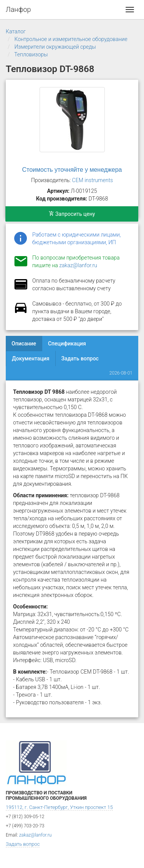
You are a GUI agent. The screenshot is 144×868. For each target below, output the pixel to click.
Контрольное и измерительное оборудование (71, 39)
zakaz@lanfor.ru (78, 265)
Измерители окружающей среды (55, 47)
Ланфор (18, 9)
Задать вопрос (80, 358)
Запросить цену (72, 214)
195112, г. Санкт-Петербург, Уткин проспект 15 (59, 807)
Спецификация (67, 344)
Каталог (16, 31)
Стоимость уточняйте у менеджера (72, 170)
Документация (31, 358)
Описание (24, 344)
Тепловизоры (31, 54)
